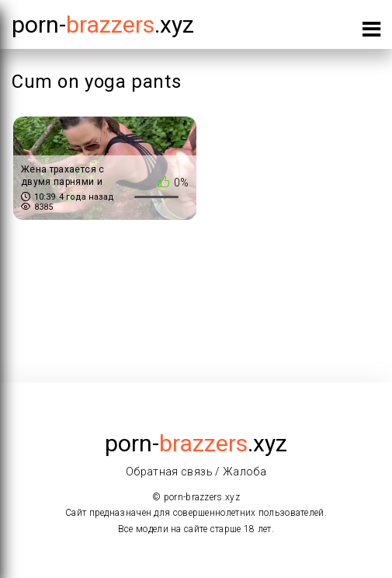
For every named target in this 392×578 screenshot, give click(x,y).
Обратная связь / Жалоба (196, 472)
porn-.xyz (103, 24)
